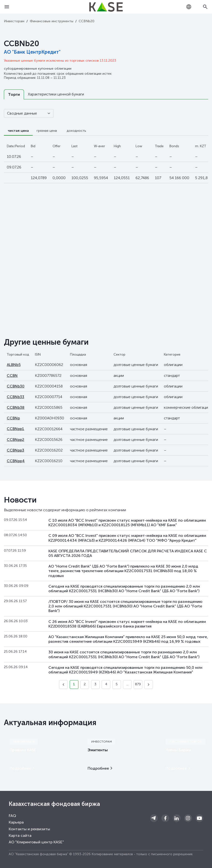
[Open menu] (7, 7)
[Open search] (205, 7)
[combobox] (189, 7)
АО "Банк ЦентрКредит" (32, 52)
